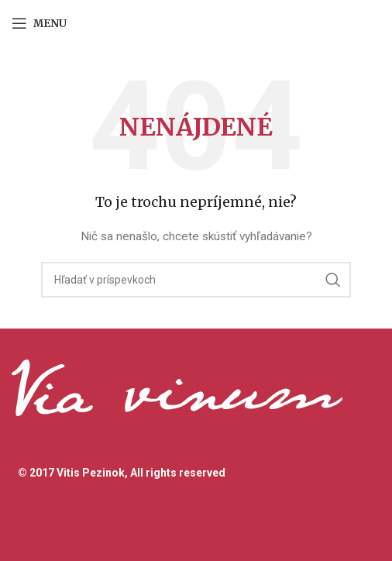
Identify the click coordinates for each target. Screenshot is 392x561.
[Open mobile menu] (39, 23)
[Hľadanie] (196, 280)
